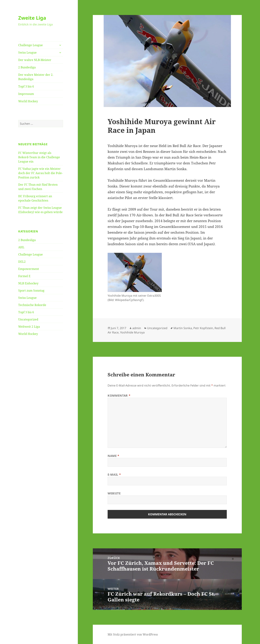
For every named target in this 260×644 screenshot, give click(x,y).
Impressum (26, 94)
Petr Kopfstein (203, 328)
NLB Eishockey (28, 283)
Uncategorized (28, 319)
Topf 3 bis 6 (26, 86)
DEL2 (22, 262)
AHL (21, 247)
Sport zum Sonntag (31, 291)
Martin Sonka (183, 328)
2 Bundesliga (27, 67)
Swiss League (27, 53)
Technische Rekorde (32, 305)
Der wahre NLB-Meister (35, 60)
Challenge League (31, 45)
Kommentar (119, 396)
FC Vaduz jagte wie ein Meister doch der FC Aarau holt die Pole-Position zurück (40, 173)
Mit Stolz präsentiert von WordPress (133, 634)
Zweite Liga (32, 18)
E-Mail (114, 475)
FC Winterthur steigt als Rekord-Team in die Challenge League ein (39, 157)
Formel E (24, 276)
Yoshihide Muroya (132, 332)
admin (137, 328)
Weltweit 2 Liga (29, 327)
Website (114, 493)
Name (113, 456)
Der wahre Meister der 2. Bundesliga (36, 77)
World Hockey (28, 101)
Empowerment (29, 269)
